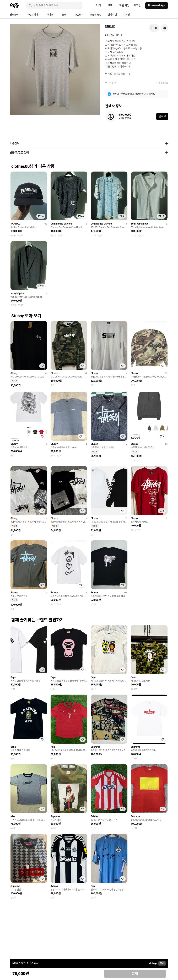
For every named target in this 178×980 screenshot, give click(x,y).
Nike (53, 747)
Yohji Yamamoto (139, 224)
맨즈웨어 (15, 15)
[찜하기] (154, 28)
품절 (135, 974)
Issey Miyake (17, 293)
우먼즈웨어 (34, 15)
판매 (110, 5)
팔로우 (162, 116)
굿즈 (65, 15)
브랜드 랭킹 (96, 15)
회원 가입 (124, 6)
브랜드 (79, 15)
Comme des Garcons (61, 224)
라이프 (51, 15)
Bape (13, 677)
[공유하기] (165, 28)
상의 (114, 83)
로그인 (137, 6)
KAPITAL (15, 224)
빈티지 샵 (112, 15)
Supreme (96, 747)
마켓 (98, 6)
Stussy (110, 26)
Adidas (94, 816)
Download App (157, 5)
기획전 (126, 15)
